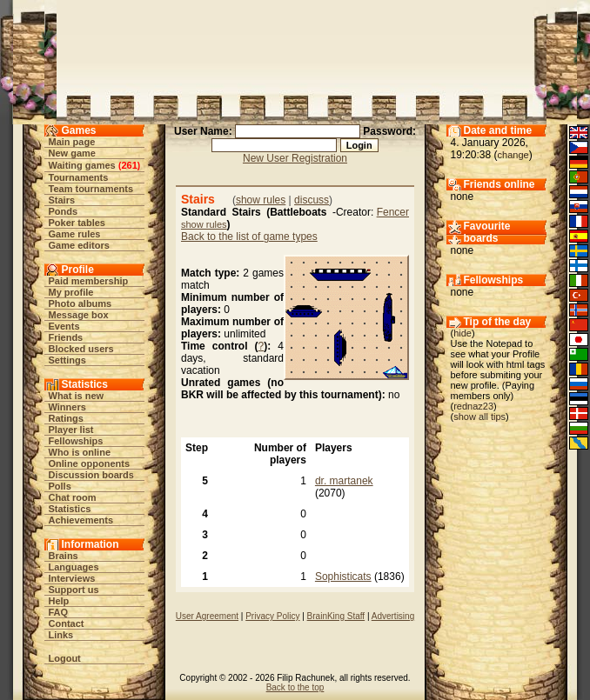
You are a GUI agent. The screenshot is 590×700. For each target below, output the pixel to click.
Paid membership (89, 281)
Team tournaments (91, 189)
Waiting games (82, 165)
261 (129, 165)
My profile (71, 292)
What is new (77, 396)
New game (72, 153)
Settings (67, 360)
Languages (74, 567)
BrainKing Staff (336, 616)
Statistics (70, 509)
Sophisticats (343, 577)
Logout (65, 658)
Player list (71, 430)
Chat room (73, 497)
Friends (66, 337)
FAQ (59, 612)
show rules (261, 200)
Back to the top (295, 687)
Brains (64, 556)
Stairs (62, 200)
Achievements (81, 520)
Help (59, 601)
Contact (67, 623)
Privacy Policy (272, 616)
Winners (67, 407)
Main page (72, 142)
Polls (60, 486)
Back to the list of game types (249, 237)
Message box (79, 315)
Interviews (72, 578)
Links (61, 635)
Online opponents (90, 463)
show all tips (479, 417)
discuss (312, 200)
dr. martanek (344, 481)
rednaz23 (473, 406)
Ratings (66, 418)
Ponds (64, 211)
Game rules (75, 234)
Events (64, 326)
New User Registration (295, 158)
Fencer (393, 212)
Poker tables (77, 223)
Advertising (393, 616)
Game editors (79, 245)
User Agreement (207, 616)
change (513, 155)
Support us (74, 590)
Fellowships (76, 441)
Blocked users (81, 349)
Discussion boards (91, 475)
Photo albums (80, 303)
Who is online (80, 452)
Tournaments (79, 177)
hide (463, 333)
